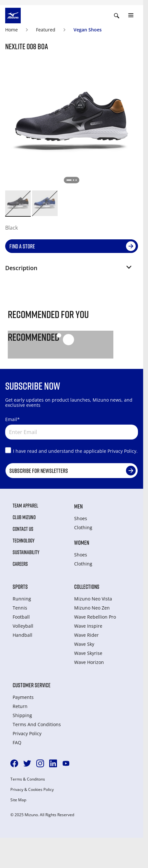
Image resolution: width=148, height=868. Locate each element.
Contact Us (23, 529)
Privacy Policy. (123, 451)
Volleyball (23, 626)
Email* (12, 419)
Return (20, 706)
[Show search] (117, 16)
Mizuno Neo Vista (93, 599)
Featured (46, 30)
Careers (20, 564)
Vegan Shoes (88, 30)
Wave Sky (84, 644)
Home (11, 30)
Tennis (20, 608)
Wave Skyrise (88, 653)
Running (22, 599)
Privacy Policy (27, 733)
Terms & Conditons (28, 779)
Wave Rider (86, 635)
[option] (18, 203)
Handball (23, 635)
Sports (20, 587)
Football (21, 617)
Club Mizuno (24, 517)
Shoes (81, 518)
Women (82, 542)
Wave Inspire (88, 626)
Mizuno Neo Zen (92, 608)
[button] (69, 270)
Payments (23, 697)
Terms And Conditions (37, 724)
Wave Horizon (89, 662)
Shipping (22, 715)
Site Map (18, 800)
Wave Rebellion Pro (95, 617)
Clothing (83, 527)
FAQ (17, 742)
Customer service (32, 685)
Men (78, 506)
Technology (24, 541)
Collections (87, 587)
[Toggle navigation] (131, 16)
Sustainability (26, 552)
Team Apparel (25, 506)
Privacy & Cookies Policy (32, 790)
